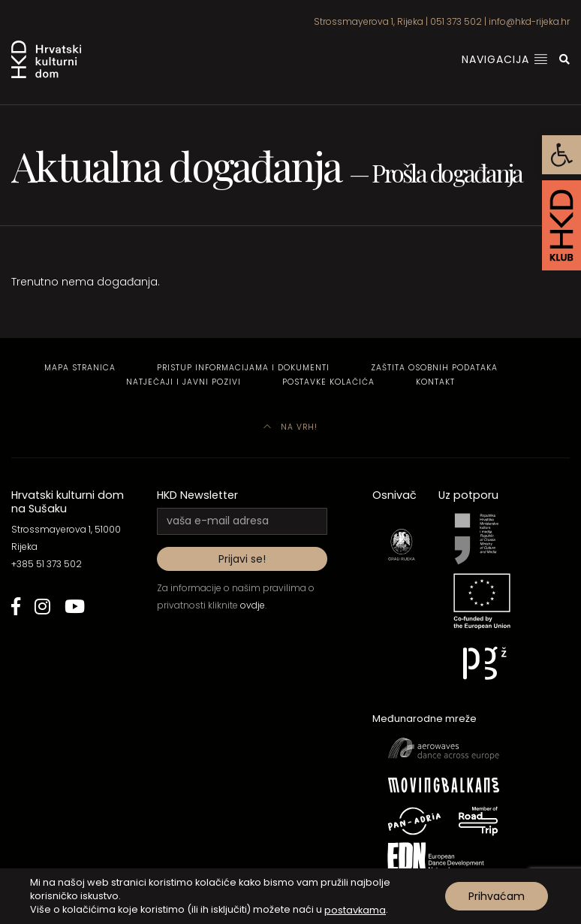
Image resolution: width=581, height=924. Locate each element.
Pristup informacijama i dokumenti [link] (243, 368)
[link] (561, 155)
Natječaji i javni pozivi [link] (184, 382)
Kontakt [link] (435, 382)
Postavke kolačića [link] (328, 382)
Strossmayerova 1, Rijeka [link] (369, 21)
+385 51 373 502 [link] (47, 564)
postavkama (355, 909)
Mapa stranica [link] (80, 368)
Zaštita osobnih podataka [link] (434, 368)
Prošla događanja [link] (447, 172)
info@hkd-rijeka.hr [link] (529, 21)
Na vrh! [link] (290, 427)
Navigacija (505, 59)
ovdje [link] (253, 605)
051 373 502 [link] (456, 21)
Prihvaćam (497, 896)
